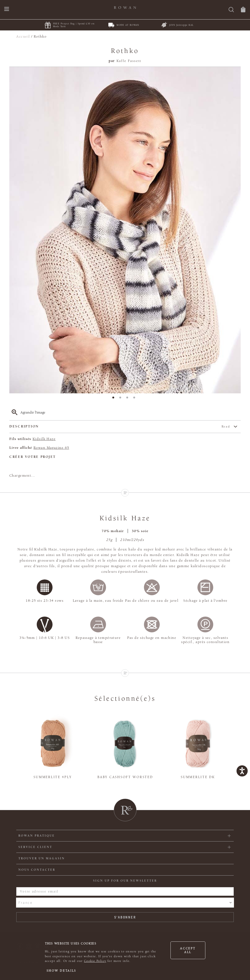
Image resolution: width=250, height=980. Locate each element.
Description (120, 427)
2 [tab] (122, 399)
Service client (35, 847)
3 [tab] (129, 399)
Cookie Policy (95, 961)
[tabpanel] (125, 230)
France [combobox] (25, 902)
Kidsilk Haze (44, 439)
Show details (62, 971)
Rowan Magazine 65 (51, 448)
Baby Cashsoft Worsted (125, 777)
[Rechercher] (231, 10)
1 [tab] (115, 399)
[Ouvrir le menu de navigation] (7, 9)
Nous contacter (37, 870)
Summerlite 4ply (53, 777)
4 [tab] (136, 399)
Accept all (188, 950)
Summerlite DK (198, 777)
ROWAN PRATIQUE (37, 836)
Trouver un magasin (42, 858)
